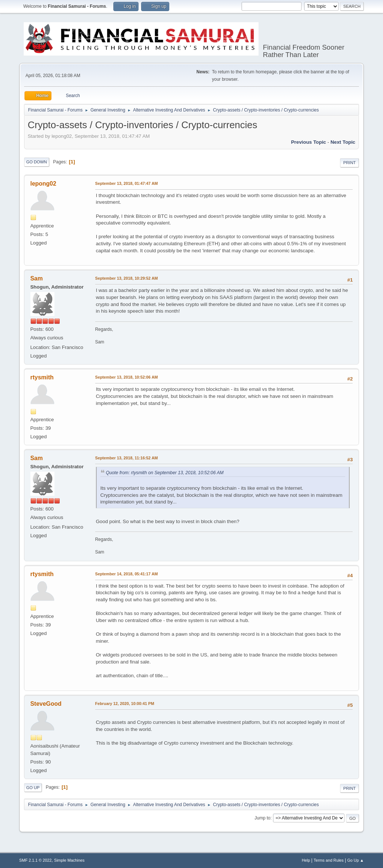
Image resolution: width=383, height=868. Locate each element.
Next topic (343, 142)
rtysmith (42, 377)
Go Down (37, 162)
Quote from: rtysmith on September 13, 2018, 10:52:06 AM (165, 473)
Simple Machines (69, 860)
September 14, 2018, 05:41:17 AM (126, 574)
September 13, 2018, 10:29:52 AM (126, 278)
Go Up (33, 788)
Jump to (262, 818)
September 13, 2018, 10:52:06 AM (126, 377)
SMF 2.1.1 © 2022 (36, 860)
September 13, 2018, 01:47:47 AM (126, 183)
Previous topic (309, 142)
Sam (37, 278)
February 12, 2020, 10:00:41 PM (125, 704)
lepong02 (43, 184)
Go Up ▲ (355, 860)
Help (306, 860)
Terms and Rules (329, 860)
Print (350, 163)
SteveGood (46, 704)
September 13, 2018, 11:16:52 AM (126, 458)
